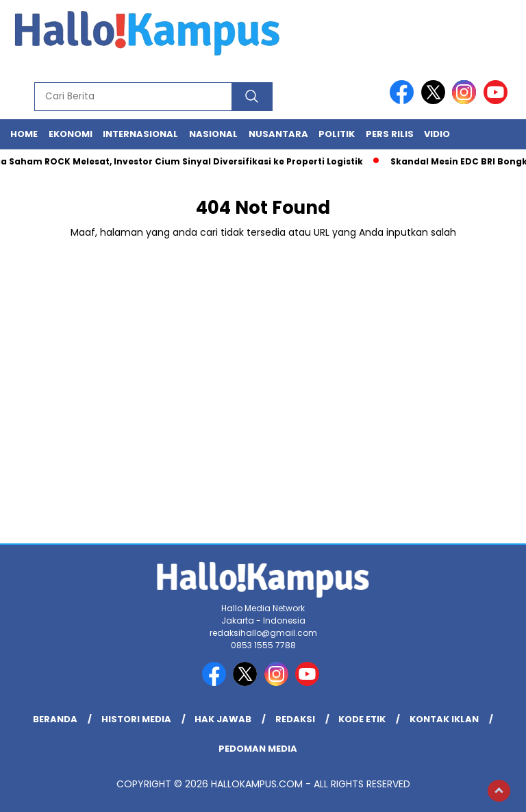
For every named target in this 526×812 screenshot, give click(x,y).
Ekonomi (71, 134)
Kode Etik (362, 719)
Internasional (140, 134)
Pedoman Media (258, 749)
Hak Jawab (223, 719)
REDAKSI (295, 719)
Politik (337, 134)
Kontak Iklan (444, 719)
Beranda (55, 719)
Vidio (437, 134)
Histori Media (136, 719)
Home (24, 134)
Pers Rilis (390, 134)
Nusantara (278, 134)
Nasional (213, 134)
